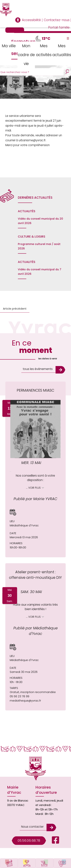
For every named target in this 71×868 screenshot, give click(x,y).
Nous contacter (32, 827)
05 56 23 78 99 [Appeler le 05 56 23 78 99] (19, 696)
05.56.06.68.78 (29, 841)
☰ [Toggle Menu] (68, 38)
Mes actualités (62, 50)
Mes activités (44, 50)
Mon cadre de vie (26, 55)
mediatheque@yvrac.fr (25, 701)
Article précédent (15, 309)
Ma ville (9, 46)
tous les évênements (38, 369)
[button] (13, 512)
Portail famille (59, 27)
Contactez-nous (57, 20)
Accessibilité (31, 20)
